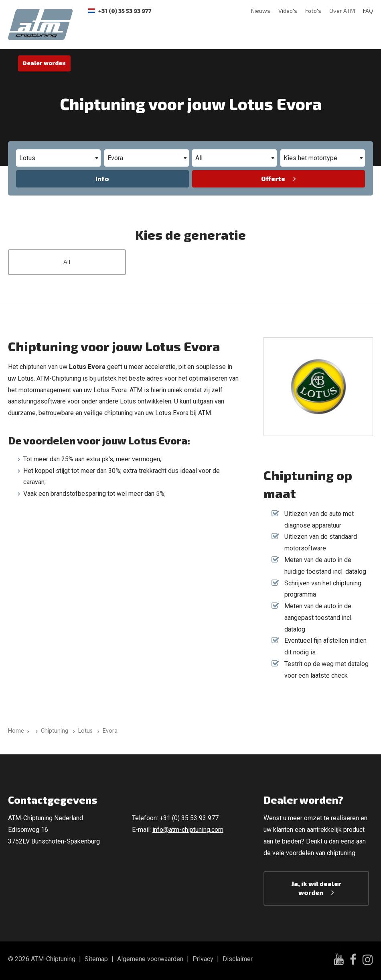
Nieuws (261, 11)
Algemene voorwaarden (150, 959)
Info (102, 178)
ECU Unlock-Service (297, 35)
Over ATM (342, 11)
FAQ (368, 11)
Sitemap (96, 959)
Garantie (215, 35)
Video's (288, 11)
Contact (249, 35)
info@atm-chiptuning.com (188, 830)
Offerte (273, 178)
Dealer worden (44, 63)
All (67, 262)
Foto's (313, 11)
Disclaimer (238, 959)
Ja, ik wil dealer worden (316, 888)
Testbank (132, 35)
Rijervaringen (174, 35)
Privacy (203, 959)
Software (95, 35)
